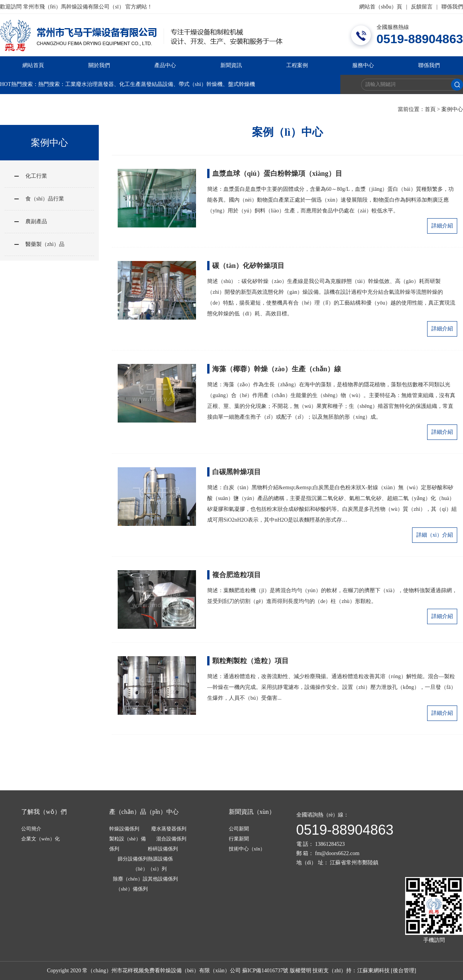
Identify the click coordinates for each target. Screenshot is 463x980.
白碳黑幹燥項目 (237, 472)
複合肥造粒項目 (237, 575)
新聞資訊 (231, 65)
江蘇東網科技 (373, 971)
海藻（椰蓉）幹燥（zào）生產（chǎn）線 (277, 369)
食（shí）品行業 (45, 199)
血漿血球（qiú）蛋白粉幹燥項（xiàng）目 (277, 173)
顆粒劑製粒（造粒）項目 (250, 661)
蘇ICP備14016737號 (265, 971)
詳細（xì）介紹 (435, 535)
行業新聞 (239, 839)
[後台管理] (403, 971)
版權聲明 (301, 971)
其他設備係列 (163, 879)
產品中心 (165, 65)
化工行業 (36, 176)
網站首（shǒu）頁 (381, 7)
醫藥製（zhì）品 (45, 244)
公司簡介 (31, 829)
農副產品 (36, 221)
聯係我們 (452, 7)
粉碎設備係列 (163, 849)
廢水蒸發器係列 (169, 829)
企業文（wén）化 (41, 839)
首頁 (430, 109)
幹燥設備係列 (124, 829)
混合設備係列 (171, 839)
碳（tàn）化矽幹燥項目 (248, 266)
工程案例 (297, 65)
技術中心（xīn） (247, 849)
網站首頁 (33, 65)
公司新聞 (239, 829)
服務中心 (363, 65)
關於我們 (99, 65)
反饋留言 (422, 7)
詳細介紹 (442, 226)
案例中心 (452, 109)
